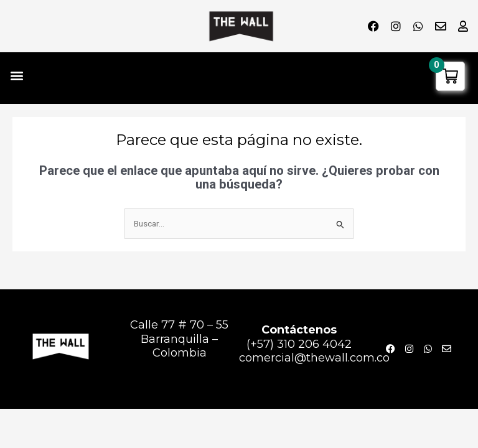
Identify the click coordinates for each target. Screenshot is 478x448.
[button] (16, 75)
